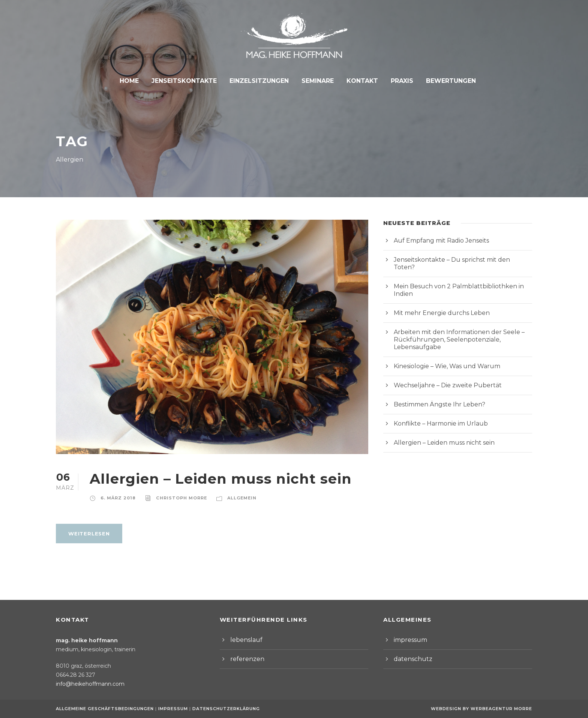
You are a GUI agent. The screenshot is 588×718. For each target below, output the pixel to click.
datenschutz (410, 659)
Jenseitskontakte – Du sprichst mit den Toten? (455, 260)
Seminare (316, 81)
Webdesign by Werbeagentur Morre (484, 709)
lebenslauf (244, 640)
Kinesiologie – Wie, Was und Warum (442, 344)
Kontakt (359, 81)
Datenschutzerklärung (222, 709)
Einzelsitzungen (260, 81)
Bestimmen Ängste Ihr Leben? (434, 382)
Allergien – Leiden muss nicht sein (210, 479)
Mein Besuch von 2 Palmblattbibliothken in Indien (459, 279)
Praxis (398, 81)
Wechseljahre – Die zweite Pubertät (441, 363)
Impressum (172, 709)
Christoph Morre (175, 498)
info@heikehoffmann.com (86, 684)
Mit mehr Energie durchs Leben (436, 298)
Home (135, 81)
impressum (408, 640)
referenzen (245, 659)
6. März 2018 (116, 498)
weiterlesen (88, 533)
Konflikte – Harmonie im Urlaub (435, 401)
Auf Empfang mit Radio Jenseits (436, 241)
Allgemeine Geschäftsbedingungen (105, 709)
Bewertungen (445, 81)
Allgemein (232, 498)
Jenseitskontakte (188, 81)
